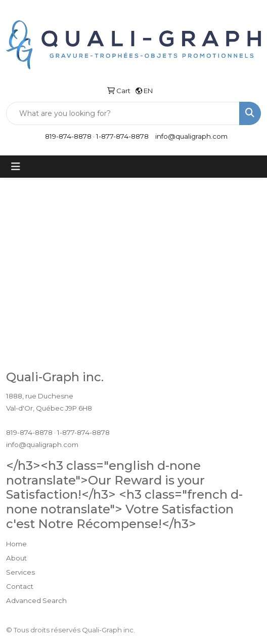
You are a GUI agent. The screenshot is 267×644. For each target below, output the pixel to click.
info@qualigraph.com (191, 136)
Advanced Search (36, 600)
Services (20, 572)
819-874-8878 (68, 136)
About (16, 558)
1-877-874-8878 (122, 136)
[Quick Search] (123, 113)
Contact (20, 586)
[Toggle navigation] (16, 167)
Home (16, 544)
